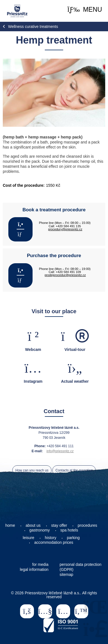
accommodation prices (54, 542)
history (51, 538)
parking (73, 538)
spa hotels (69, 530)
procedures (87, 525)
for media (40, 564)
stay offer (59, 525)
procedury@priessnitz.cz (65, 229)
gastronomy (40, 530)
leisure (29, 538)
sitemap (66, 574)
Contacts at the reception (74, 470)
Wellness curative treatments (33, 27)
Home (17, 11)
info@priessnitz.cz (60, 451)
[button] (85, 10)
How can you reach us (32, 470)
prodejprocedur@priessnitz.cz (65, 275)
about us (33, 525)
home (10, 525)
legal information (34, 569)
